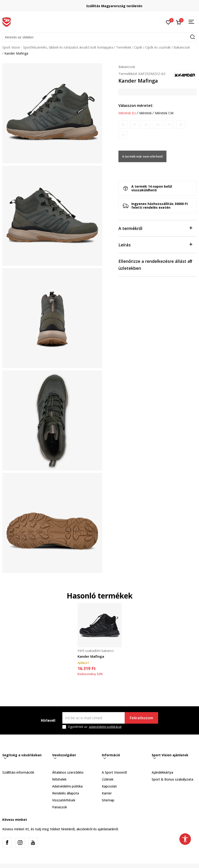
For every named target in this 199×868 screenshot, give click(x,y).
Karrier (107, 793)
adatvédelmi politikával (105, 727)
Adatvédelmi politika (67, 786)
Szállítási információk (18, 772)
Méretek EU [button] (127, 113)
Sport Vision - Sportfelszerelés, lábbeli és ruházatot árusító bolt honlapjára (58, 47)
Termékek (124, 47)
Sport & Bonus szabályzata (172, 779)
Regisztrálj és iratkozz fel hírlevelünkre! (99, 4)
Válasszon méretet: (136, 105)
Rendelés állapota (66, 793)
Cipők (138, 47)
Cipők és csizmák (158, 47)
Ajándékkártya (162, 772)
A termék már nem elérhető (142, 156)
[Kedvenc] (168, 22)
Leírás (155, 244)
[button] (99, 37)
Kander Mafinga (91, 656)
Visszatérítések (64, 800)
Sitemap (108, 800)
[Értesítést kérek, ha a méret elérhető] (123, 125)
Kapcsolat (109, 786)
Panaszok (60, 807)
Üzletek (108, 779)
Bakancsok (182, 47)
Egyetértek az (95, 727)
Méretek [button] (145, 113)
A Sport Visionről (114, 772)
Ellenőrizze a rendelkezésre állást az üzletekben (155, 264)
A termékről (155, 228)
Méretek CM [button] (164, 113)
